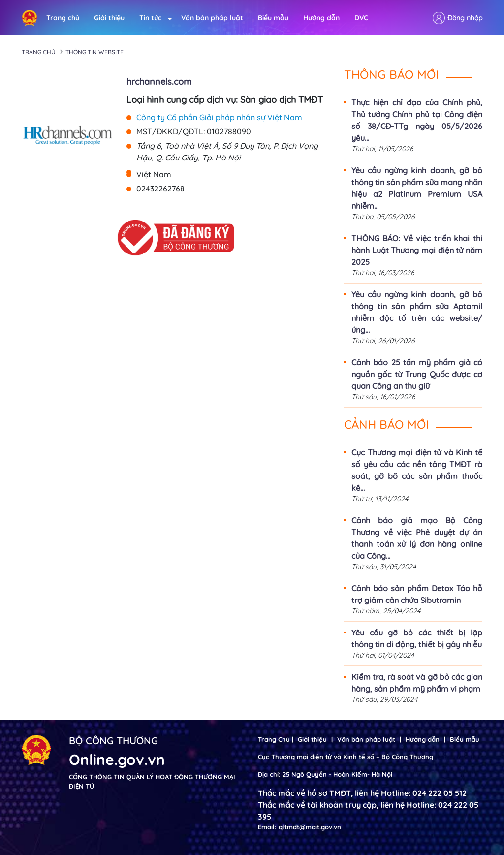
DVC (361, 18)
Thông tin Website (94, 52)
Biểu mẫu (273, 18)
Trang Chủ (274, 739)
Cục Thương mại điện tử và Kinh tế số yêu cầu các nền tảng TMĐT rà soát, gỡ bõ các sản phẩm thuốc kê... (417, 470)
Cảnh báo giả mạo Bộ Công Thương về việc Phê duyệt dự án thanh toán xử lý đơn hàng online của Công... (417, 538)
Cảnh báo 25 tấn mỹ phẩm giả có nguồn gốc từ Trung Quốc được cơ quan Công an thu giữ (417, 374)
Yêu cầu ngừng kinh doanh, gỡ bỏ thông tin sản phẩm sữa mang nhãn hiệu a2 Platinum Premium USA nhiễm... (417, 188)
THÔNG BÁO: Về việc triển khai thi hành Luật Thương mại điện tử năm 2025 (417, 250)
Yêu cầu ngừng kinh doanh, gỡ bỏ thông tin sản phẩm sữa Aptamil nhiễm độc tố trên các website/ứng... (417, 312)
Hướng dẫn (321, 18)
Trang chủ (63, 18)
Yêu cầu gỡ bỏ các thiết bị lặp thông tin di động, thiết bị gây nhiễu (417, 638)
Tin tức (153, 18)
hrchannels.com (159, 81)
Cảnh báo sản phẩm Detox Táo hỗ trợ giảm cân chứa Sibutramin (417, 594)
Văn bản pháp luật (212, 18)
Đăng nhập (465, 18)
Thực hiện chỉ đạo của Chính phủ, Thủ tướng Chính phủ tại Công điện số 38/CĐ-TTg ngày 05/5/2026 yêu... (417, 120)
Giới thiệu (109, 18)
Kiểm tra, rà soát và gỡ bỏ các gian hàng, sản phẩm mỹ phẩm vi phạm (417, 683)
